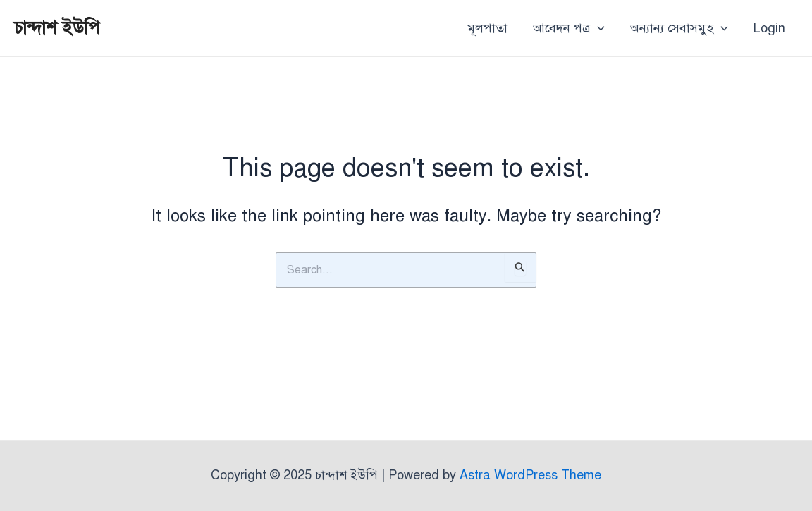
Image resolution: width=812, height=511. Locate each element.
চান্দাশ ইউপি (57, 27)
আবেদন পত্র (569, 28)
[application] (597, 28)
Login (769, 28)
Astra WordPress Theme (530, 475)
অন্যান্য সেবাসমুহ (679, 28)
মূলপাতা (487, 28)
